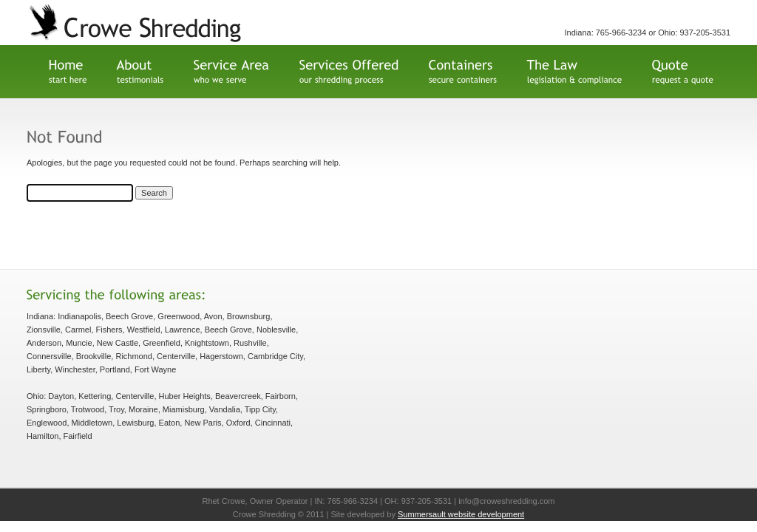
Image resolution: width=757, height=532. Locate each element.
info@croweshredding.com (506, 501)
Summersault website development (461, 514)
